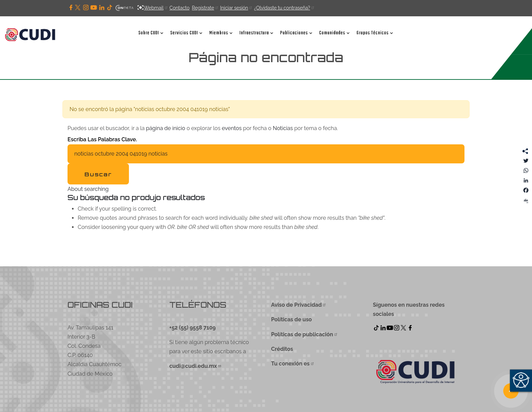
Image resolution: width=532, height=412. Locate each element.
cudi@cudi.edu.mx (195, 366)
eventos (232, 128)
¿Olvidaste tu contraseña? (284, 8)
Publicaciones (296, 33)
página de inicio (166, 128)
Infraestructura (256, 33)
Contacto (179, 8)
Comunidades (335, 33)
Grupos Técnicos (375, 33)
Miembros (221, 33)
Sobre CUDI (151, 33)
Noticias (283, 128)
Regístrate (205, 8)
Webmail (156, 8)
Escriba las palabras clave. (102, 139)
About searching (88, 189)
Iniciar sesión (236, 8)
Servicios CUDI (186, 33)
